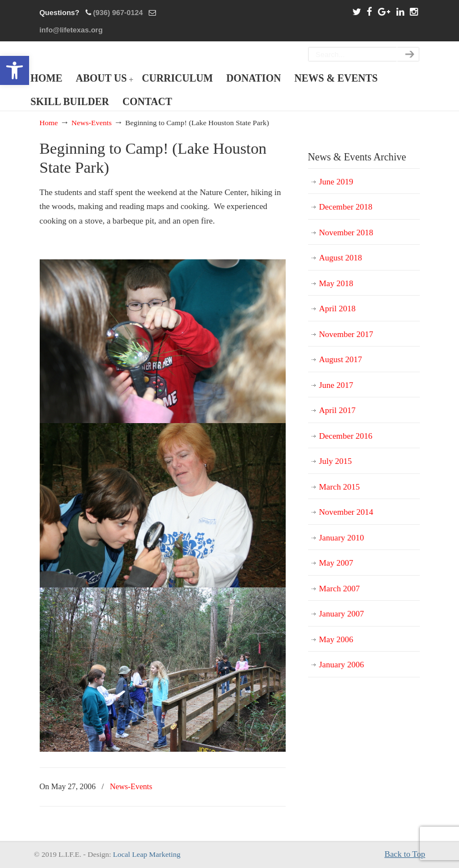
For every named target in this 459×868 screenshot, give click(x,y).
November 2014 (346, 512)
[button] (15, 70)
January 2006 (342, 665)
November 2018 (346, 233)
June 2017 (336, 385)
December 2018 (346, 207)
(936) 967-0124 (118, 13)
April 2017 (337, 410)
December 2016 (346, 436)
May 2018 (336, 283)
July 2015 (336, 461)
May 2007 (336, 563)
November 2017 (346, 334)
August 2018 (341, 258)
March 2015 (340, 487)
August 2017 (341, 359)
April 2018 (337, 309)
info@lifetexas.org (71, 30)
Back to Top (405, 854)
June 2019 (336, 182)
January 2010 (342, 538)
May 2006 (336, 639)
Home (49, 123)
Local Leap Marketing (147, 854)
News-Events (92, 123)
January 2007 (342, 614)
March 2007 (340, 589)
